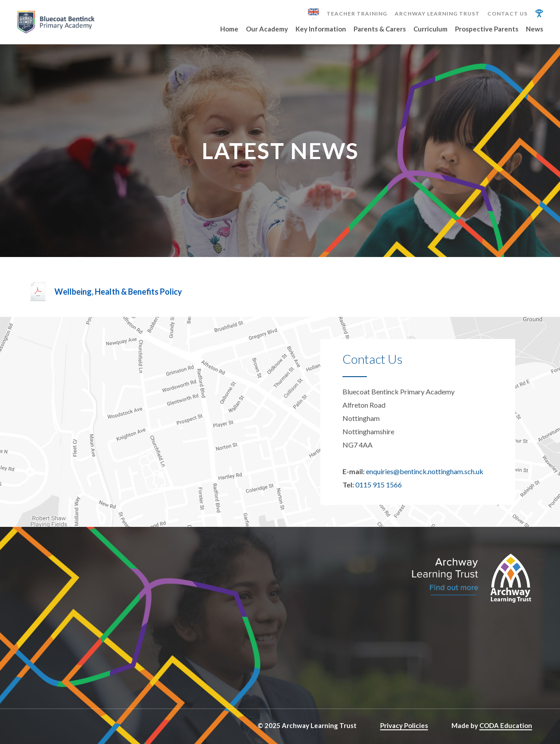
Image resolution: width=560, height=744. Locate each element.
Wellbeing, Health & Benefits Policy (118, 292)
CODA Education (506, 725)
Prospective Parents (487, 29)
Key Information (321, 29)
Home (229, 29)
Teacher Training (357, 14)
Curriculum (430, 29)
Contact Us (507, 14)
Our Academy (267, 29)
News (535, 29)
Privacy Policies (404, 725)
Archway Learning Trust (437, 14)
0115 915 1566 (379, 485)
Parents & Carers (380, 29)
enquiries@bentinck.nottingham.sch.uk (425, 471)
